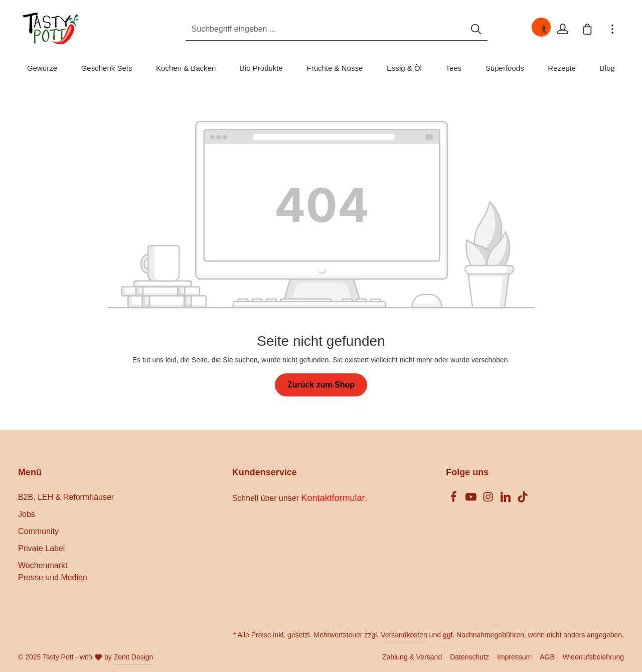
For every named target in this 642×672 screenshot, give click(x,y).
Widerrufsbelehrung (593, 657)
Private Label (41, 548)
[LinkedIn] (507, 500)
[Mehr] (612, 29)
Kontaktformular (333, 498)
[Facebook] (454, 500)
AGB (547, 657)
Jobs (27, 514)
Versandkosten (404, 635)
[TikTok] (523, 500)
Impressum (514, 657)
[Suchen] (460, 29)
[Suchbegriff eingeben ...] (310, 29)
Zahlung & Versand (412, 657)
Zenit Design (134, 657)
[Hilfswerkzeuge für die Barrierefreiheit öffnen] (543, 29)
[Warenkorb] (587, 29)
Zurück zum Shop (321, 385)
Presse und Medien (53, 577)
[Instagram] (489, 500)
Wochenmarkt (43, 565)
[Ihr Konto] (562, 29)
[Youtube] (472, 500)
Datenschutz (469, 657)
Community (38, 531)
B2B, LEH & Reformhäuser (66, 497)
